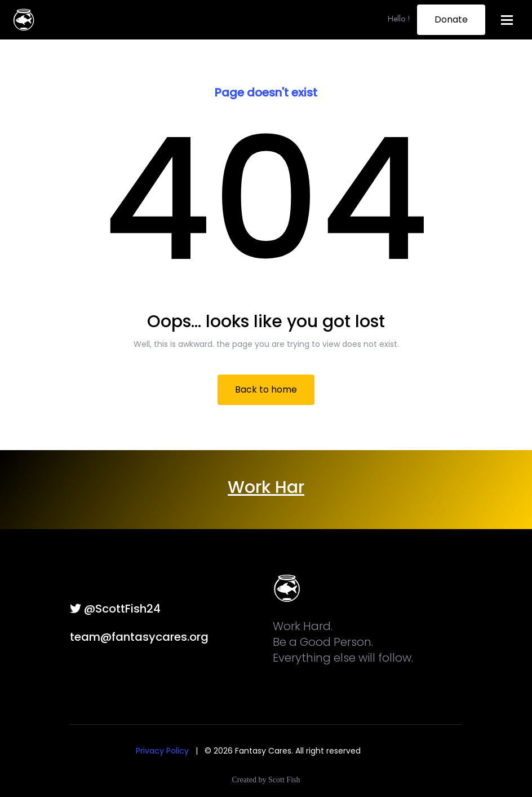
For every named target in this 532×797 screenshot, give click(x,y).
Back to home (266, 389)
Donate (451, 19)
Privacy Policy (162, 751)
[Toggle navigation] (507, 20)
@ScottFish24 (115, 609)
